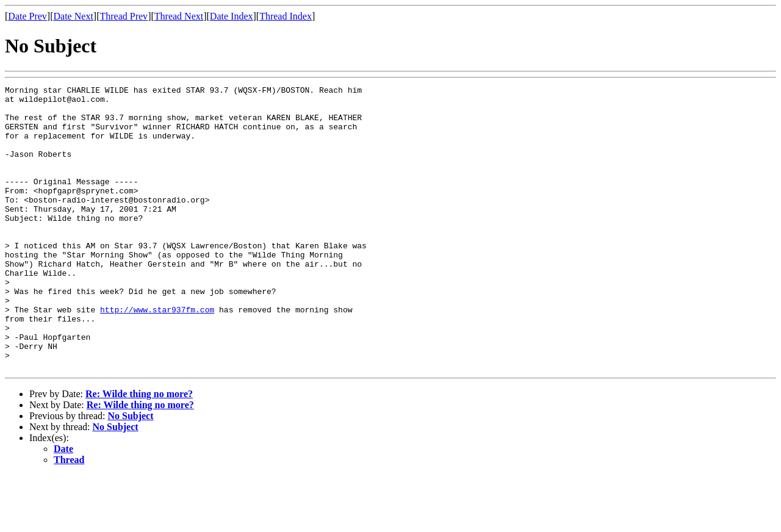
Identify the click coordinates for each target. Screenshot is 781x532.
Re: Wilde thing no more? (139, 451)
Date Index (232, 16)
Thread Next (179, 16)
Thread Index (286, 16)
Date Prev (27, 16)
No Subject (130, 473)
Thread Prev (124, 16)
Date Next (74, 16)
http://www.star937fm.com (157, 355)
